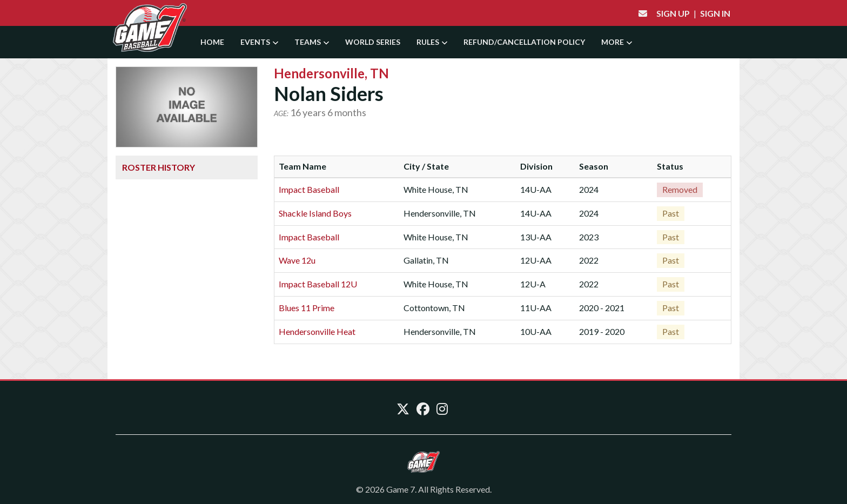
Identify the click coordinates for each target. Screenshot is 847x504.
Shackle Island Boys (315, 213)
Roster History (159, 167)
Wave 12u (297, 260)
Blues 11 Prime (307, 308)
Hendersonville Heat (317, 331)
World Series (373, 42)
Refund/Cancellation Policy (524, 42)
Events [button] (259, 42)
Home (212, 42)
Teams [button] (312, 42)
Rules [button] (432, 42)
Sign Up (673, 13)
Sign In (715, 13)
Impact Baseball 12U (318, 284)
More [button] (617, 42)
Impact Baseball (309, 189)
